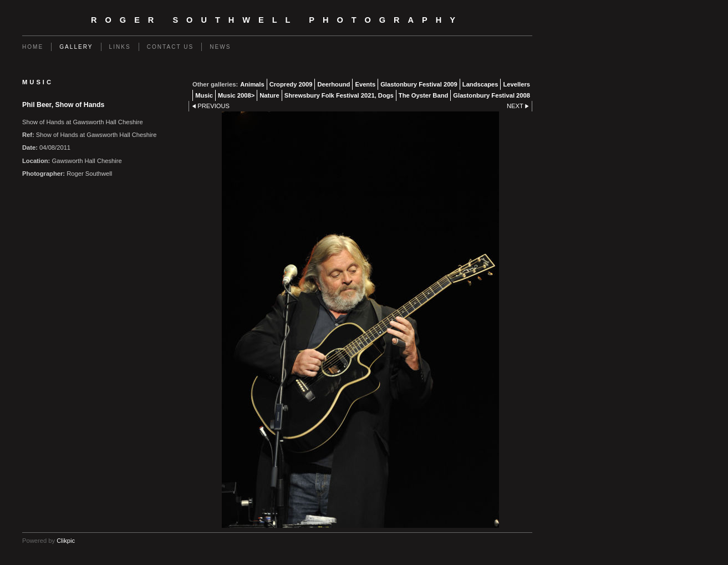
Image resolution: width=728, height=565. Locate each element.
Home (33, 47)
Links (120, 47)
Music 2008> (236, 95)
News (220, 47)
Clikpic (66, 541)
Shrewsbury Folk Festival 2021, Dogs (339, 95)
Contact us (170, 47)
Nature (269, 95)
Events (365, 84)
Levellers (516, 84)
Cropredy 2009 (291, 84)
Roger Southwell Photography (277, 20)
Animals (252, 84)
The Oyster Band (424, 95)
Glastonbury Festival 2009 (419, 84)
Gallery (76, 47)
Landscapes (480, 84)
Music (204, 95)
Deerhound (334, 84)
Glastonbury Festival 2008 (492, 95)
